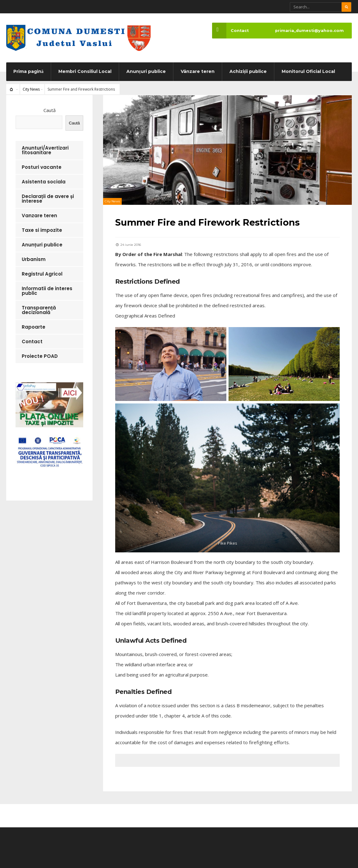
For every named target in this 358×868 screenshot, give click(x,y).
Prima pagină (28, 72)
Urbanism (34, 260)
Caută (50, 111)
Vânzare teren (198, 72)
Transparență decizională (39, 311)
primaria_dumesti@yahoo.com (309, 31)
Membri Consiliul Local (85, 72)
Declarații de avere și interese (48, 199)
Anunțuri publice (146, 72)
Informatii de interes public (47, 291)
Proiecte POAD (40, 357)
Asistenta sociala (44, 182)
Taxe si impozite (42, 231)
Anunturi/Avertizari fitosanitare (45, 151)
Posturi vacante (42, 168)
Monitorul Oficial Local (308, 72)
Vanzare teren (39, 216)
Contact (230, 31)
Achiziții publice (248, 72)
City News (31, 90)
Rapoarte (34, 328)
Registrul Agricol (42, 274)
